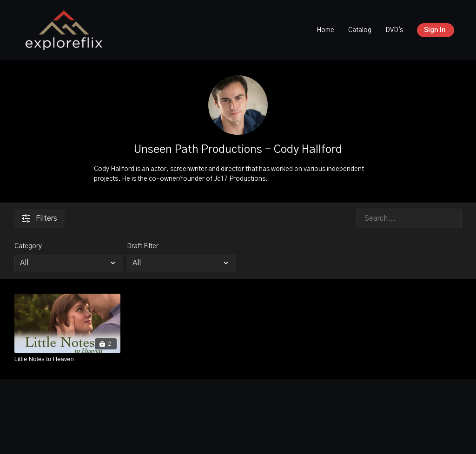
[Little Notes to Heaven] (68, 359)
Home (325, 30)
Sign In (435, 30)
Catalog (360, 30)
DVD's (394, 30)
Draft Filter (143, 246)
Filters (40, 218)
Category (28, 246)
